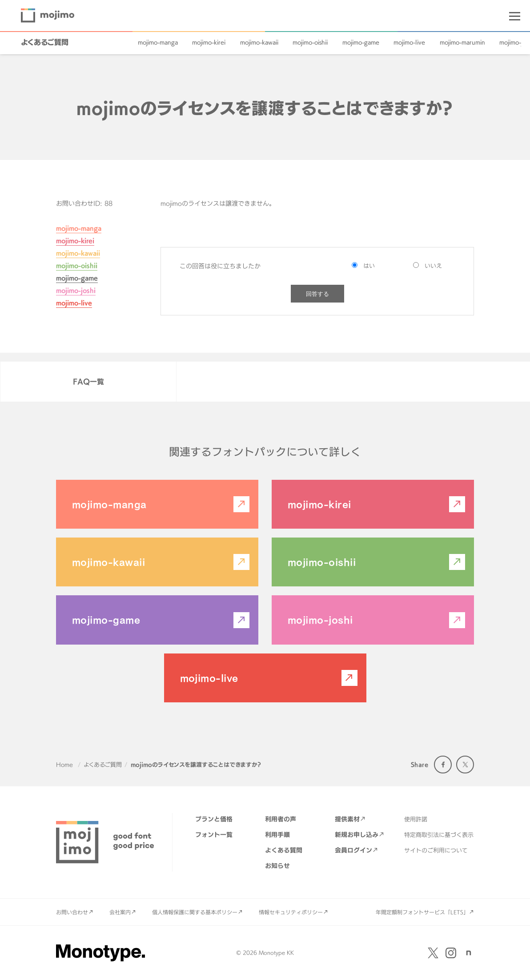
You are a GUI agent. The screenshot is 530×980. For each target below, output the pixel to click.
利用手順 (277, 835)
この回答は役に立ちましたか (220, 266)
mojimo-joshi (76, 290)
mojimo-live (409, 42)
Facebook (443, 765)
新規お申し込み (357, 835)
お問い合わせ (72, 912)
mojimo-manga (158, 42)
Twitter (465, 765)
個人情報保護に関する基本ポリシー (195, 912)
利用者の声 (281, 819)
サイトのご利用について (436, 850)
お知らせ (277, 866)
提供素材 (347, 819)
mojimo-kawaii (259, 42)
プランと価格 (214, 819)
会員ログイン (353, 850)
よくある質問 (284, 850)
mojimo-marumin (462, 42)
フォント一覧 (214, 835)
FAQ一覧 (88, 382)
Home (64, 765)
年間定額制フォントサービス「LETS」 (422, 912)
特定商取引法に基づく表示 (439, 835)
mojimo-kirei (209, 42)
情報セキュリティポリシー (291, 912)
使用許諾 (416, 819)
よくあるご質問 (45, 42)
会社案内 (120, 912)
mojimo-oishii (310, 42)
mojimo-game (361, 42)
